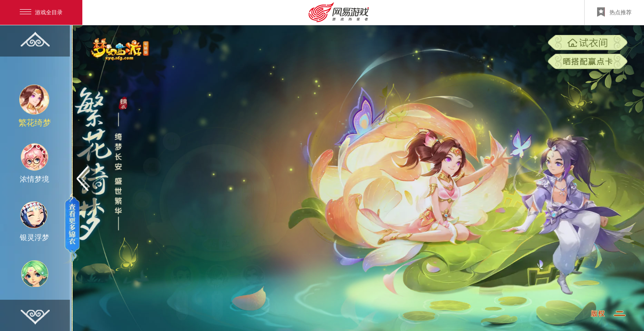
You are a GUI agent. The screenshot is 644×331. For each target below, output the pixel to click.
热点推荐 (614, 12)
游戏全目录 (41, 12)
